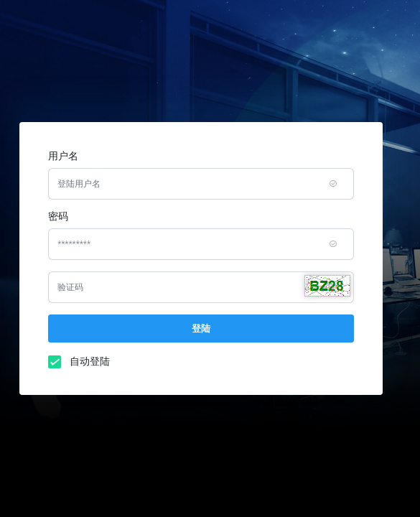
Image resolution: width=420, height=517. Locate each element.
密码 (58, 216)
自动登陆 (86, 360)
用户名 (63, 156)
